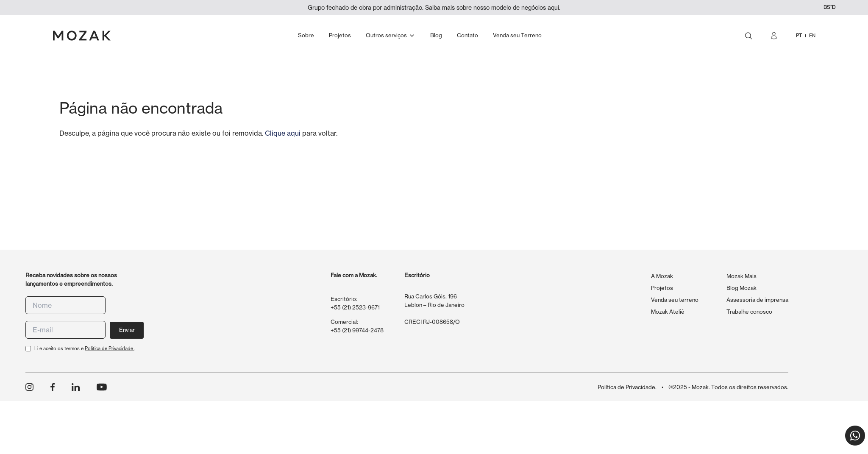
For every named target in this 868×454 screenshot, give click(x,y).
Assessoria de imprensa (757, 300)
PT (799, 36)
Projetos (662, 288)
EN (812, 36)
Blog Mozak (741, 288)
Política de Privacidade (110, 348)
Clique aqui (283, 133)
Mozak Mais (741, 276)
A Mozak (662, 276)
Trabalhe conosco (749, 312)
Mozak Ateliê (668, 312)
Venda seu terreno (675, 300)
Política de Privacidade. (627, 387)
